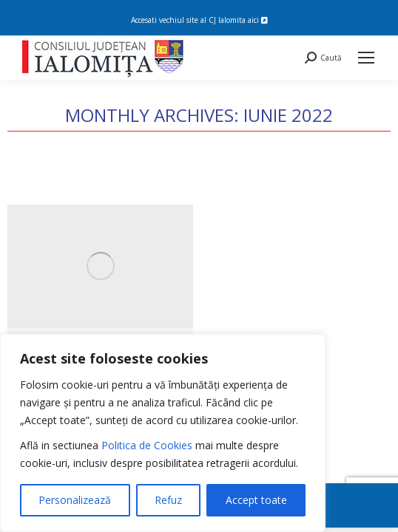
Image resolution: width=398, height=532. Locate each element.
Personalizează (75, 500)
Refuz (168, 500)
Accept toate (256, 500)
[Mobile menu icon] (366, 58)
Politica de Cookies (147, 445)
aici (258, 20)
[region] (163, 433)
